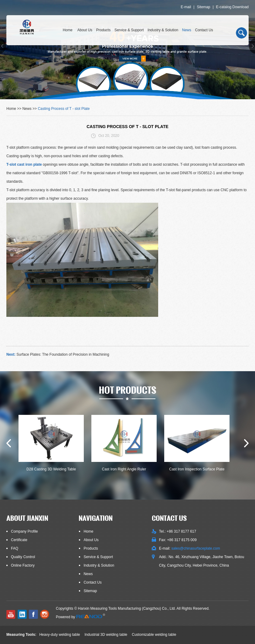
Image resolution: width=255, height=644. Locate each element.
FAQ (15, 548)
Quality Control (23, 557)
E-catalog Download (232, 7)
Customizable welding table (154, 635)
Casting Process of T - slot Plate (64, 109)
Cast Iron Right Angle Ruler (124, 469)
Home (68, 30)
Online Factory (23, 565)
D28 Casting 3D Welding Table (51, 469)
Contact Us (204, 30)
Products (103, 30)
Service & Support (129, 30)
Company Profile (24, 531)
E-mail (186, 7)
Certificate (19, 540)
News (187, 30)
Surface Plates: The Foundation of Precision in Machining (63, 354)
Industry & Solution (163, 30)
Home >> (14, 109)
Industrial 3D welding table (106, 635)
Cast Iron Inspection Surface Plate (197, 469)
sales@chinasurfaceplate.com (195, 548)
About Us (85, 30)
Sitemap (203, 7)
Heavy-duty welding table (59, 635)
